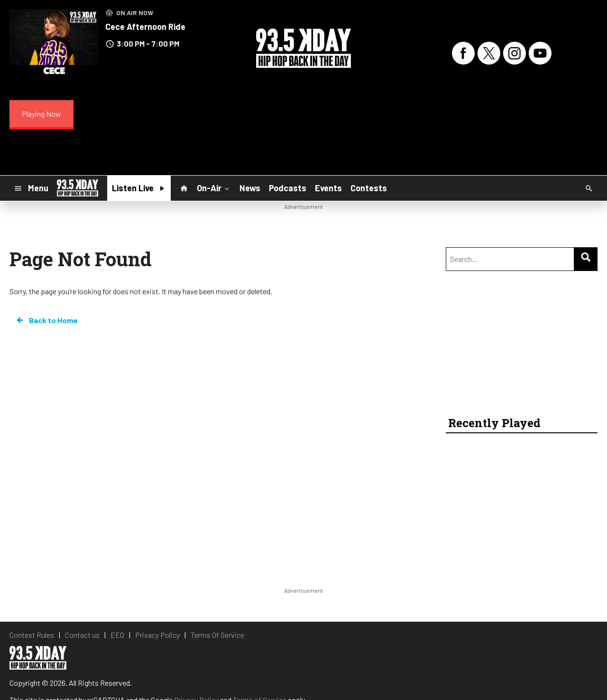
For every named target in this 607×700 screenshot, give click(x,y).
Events (328, 188)
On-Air (214, 188)
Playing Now (41, 114)
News (250, 188)
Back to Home (46, 320)
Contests (369, 188)
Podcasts (288, 188)
